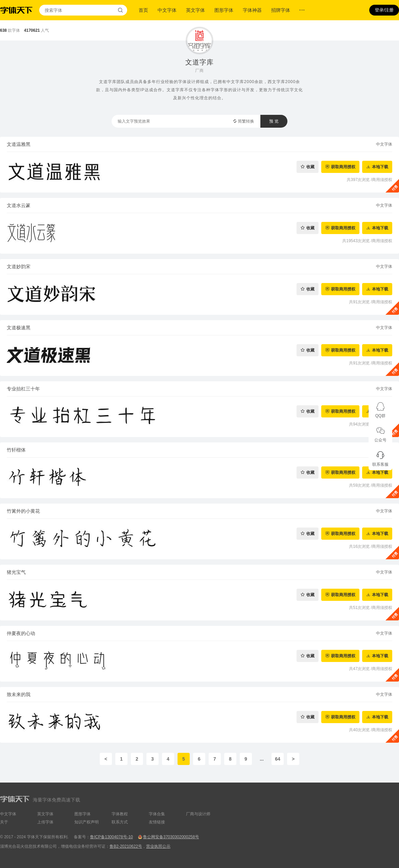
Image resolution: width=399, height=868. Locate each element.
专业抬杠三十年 (23, 389)
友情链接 (157, 822)
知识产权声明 (87, 822)
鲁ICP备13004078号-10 (111, 837)
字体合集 (157, 814)
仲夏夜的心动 (21, 633)
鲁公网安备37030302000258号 (171, 837)
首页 (143, 10)
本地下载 (380, 167)
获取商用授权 (343, 167)
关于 (4, 822)
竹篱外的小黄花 (23, 511)
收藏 (310, 167)
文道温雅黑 (19, 144)
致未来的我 (19, 694)
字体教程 (120, 814)
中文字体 (167, 10)
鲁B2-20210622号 (126, 846)
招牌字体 (281, 10)
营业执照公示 (158, 846)
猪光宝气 (16, 572)
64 (278, 759)
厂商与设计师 (198, 814)
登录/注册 (384, 10)
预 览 (274, 121)
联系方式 (120, 822)
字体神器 (252, 10)
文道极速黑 (19, 328)
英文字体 (195, 10)
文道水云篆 (19, 205)
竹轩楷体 (16, 450)
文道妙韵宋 (19, 266)
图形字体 (224, 10)
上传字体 (45, 822)
